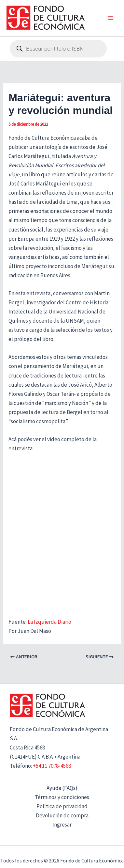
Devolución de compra (62, 815)
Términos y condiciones (62, 797)
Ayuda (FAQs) (62, 788)
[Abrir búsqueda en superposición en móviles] (58, 49)
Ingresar (62, 825)
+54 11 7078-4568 (52, 766)
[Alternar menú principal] (110, 18)
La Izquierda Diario (49, 622)
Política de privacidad (62, 806)
